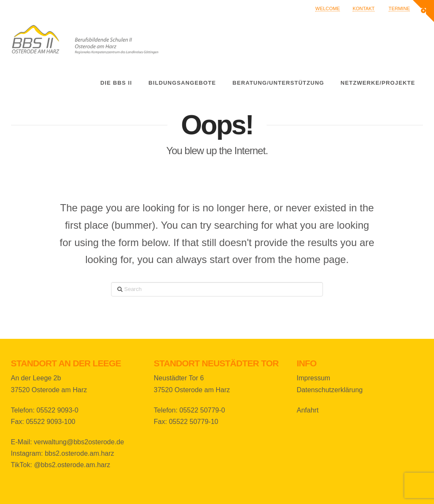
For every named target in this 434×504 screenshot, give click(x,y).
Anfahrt (308, 410)
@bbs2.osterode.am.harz (72, 465)
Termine (399, 8)
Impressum (313, 378)
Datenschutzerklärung (330, 390)
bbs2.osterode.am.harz (80, 453)
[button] (423, 11)
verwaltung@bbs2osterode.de (79, 442)
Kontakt (364, 8)
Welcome (328, 8)
